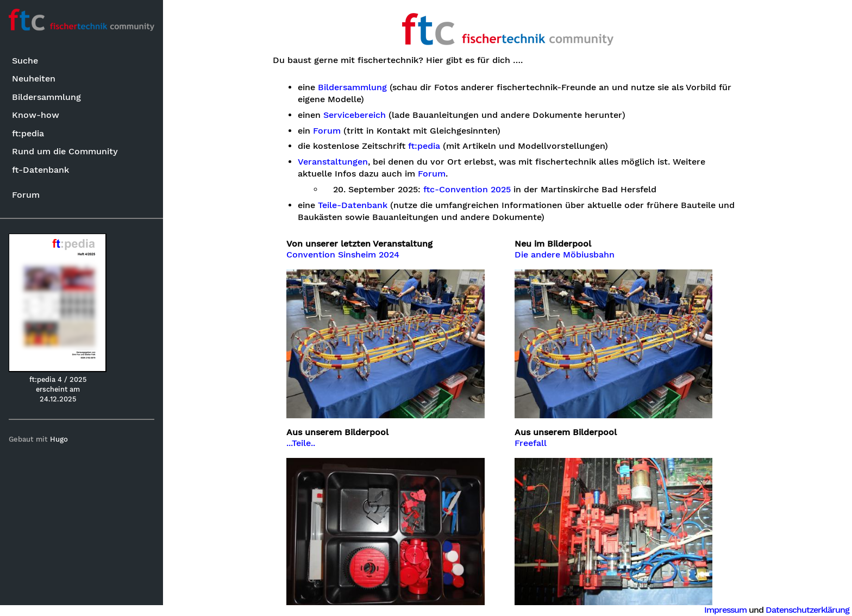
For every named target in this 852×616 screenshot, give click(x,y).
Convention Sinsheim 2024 (343, 255)
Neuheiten (34, 78)
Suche (25, 61)
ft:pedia (28, 133)
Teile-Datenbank (353, 205)
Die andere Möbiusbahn (565, 255)
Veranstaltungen (333, 162)
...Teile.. (301, 443)
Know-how (36, 115)
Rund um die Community (65, 151)
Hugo (59, 439)
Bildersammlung (46, 97)
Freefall (531, 443)
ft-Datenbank (40, 170)
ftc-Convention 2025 (467, 190)
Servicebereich (355, 115)
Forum (26, 195)
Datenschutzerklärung (807, 610)
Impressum (725, 610)
